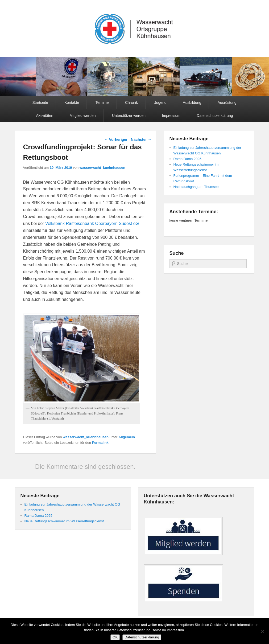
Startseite (40, 102)
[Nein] (262, 631)
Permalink (100, 443)
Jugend (160, 102)
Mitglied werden (83, 116)
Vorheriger (116, 140)
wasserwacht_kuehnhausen (102, 168)
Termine (102, 102)
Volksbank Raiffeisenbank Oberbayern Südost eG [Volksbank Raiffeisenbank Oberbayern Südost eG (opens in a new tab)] (92, 223)
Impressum (171, 116)
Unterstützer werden (129, 116)
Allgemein (127, 437)
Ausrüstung (227, 102)
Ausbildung (192, 102)
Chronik (131, 102)
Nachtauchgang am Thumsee (196, 187)
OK (115, 637)
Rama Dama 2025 (188, 159)
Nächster (141, 140)
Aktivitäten (45, 116)
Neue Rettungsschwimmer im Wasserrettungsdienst (64, 521)
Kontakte (72, 102)
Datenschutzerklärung (215, 116)
